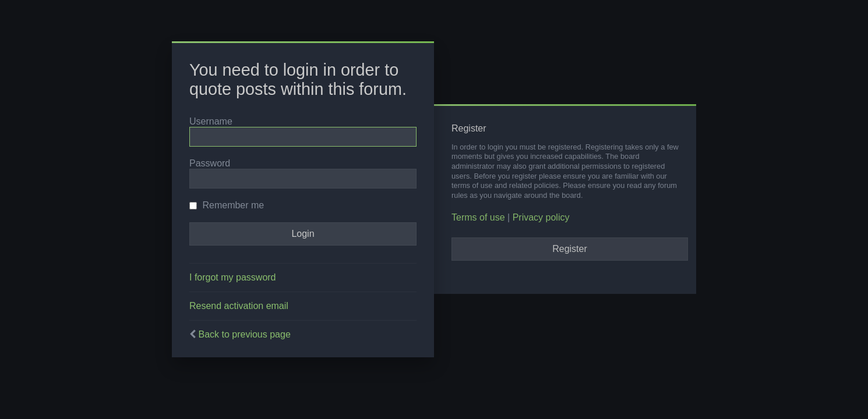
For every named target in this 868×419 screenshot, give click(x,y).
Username (211, 121)
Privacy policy (541, 217)
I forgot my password (233, 277)
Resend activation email (239, 306)
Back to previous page (244, 334)
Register (570, 249)
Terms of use (478, 217)
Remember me (227, 205)
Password (210, 163)
